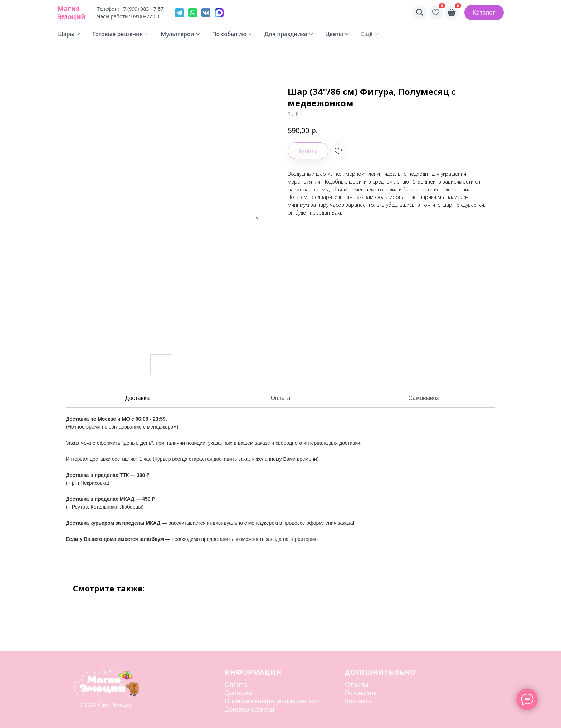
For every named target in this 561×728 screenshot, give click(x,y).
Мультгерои (181, 34)
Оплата (280, 398)
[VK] (206, 13)
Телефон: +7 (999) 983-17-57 (130, 9)
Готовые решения (121, 34)
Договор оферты (250, 709)
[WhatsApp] (193, 13)
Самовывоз (424, 398)
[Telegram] (179, 13)
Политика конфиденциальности (272, 701)
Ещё (370, 34)
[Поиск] (420, 13)
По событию (233, 34)
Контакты (359, 701)
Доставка (138, 398)
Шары (69, 34)
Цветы (337, 34)
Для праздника (289, 34)
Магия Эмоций (71, 13)
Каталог (484, 13)
